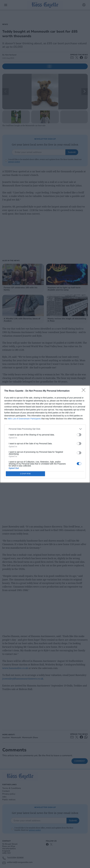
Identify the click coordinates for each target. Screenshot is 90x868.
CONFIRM (25, 474)
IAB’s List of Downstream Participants (24, 418)
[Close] (84, 391)
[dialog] (45, 434)
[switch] (79, 435)
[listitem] (45, 429)
